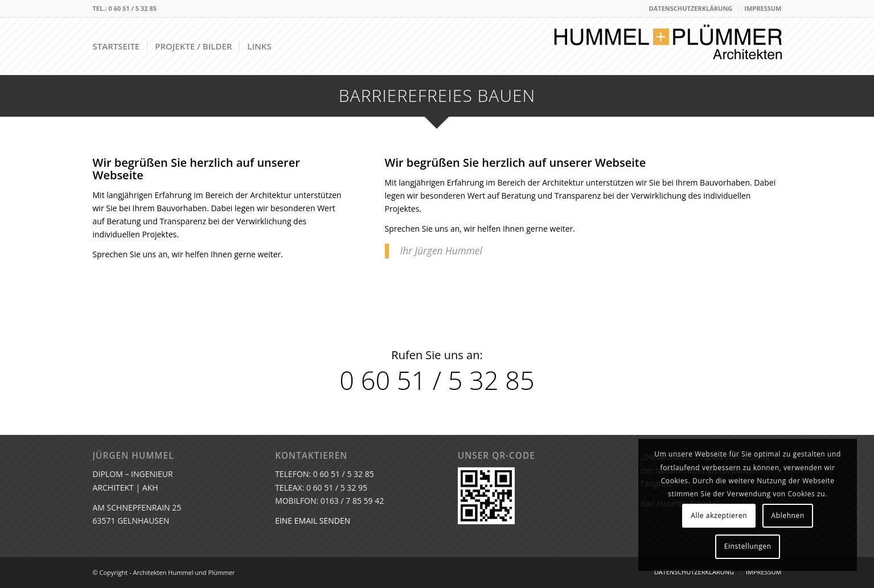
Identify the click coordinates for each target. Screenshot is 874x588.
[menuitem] (691, 9)
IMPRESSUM (763, 8)
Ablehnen (788, 515)
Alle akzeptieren (719, 515)
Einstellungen (748, 546)
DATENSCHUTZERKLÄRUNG (691, 8)
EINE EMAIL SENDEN (313, 521)
